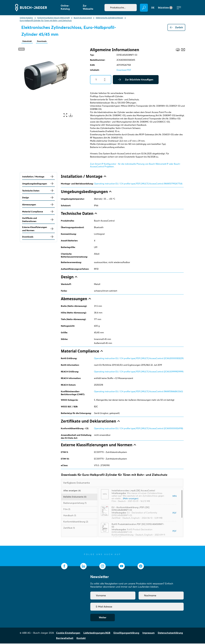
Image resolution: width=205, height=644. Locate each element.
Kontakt (81, 639)
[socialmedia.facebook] (64, 567)
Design (38, 198)
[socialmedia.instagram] (102, 567)
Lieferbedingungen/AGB (97, 633)
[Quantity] (101, 80)
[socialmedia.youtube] (122, 567)
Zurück (176, 27)
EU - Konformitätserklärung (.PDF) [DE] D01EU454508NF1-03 (131, 509)
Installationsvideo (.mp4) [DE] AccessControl (133, 491)
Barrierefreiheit (65, 639)
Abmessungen (38, 205)
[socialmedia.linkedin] (83, 567)
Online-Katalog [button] (65, 7)
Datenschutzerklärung (170, 633)
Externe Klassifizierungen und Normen (38, 229)
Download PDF (124, 70)
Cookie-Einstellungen (68, 633)
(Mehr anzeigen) (131, 499)
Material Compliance (38, 212)
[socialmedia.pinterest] (141, 567)
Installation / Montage (38, 177)
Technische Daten (38, 191)
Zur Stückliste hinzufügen (136, 80)
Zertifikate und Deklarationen (38, 220)
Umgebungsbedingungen (38, 184)
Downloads (46, 41)
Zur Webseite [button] (88, 7)
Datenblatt (29, 41)
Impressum (149, 633)
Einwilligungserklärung (126, 633)
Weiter (103, 618)
